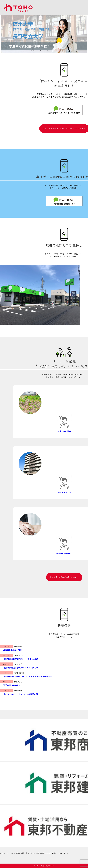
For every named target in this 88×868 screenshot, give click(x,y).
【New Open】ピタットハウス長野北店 (21, 694)
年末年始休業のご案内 (13, 650)
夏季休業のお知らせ (12, 685)
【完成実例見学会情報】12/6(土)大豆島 (21, 659)
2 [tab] (44, 51)
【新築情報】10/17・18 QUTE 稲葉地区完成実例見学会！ (29, 676)
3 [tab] (47, 51)
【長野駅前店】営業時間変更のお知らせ (21, 668)
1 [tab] (41, 51)
